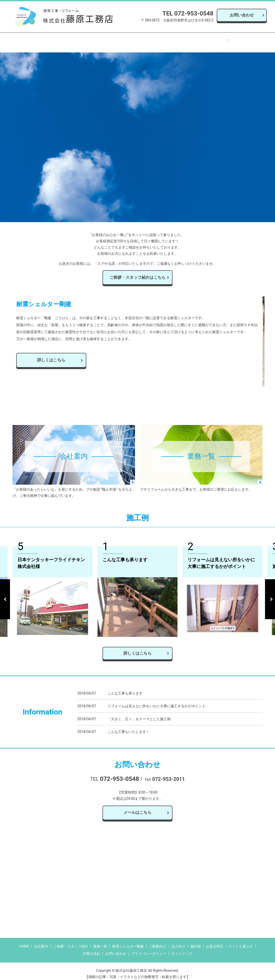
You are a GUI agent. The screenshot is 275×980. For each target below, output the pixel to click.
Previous (5, 594)
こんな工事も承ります (125, 688)
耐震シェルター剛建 (110, 40)
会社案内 (58, 40)
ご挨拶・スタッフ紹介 (71, 941)
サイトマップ (182, 949)
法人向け (178, 941)
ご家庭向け (157, 941)
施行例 (221, 40)
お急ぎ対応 (142, 40)
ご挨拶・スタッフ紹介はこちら (137, 272)
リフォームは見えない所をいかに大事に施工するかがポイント (156, 701)
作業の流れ (199, 40)
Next (270, 594)
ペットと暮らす (171, 40)
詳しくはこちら (137, 648)
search (243, 40)
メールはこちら (137, 807)
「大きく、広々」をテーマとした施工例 (139, 714)
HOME (38, 40)
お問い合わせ (242, 15)
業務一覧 (79, 40)
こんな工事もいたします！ (128, 727)
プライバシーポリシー (149, 949)
